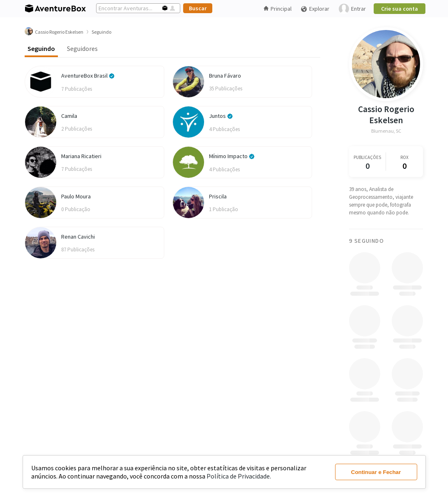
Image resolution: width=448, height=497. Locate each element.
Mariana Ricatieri (81, 156)
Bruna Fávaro (225, 76)
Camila (69, 116)
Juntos (221, 116)
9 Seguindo (366, 241)
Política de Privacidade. (239, 476)
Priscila (218, 196)
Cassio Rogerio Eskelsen (386, 115)
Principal (278, 9)
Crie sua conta (400, 9)
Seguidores (82, 48)
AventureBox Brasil (88, 76)
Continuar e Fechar (376, 472)
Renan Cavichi (78, 237)
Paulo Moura (76, 196)
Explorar (315, 9)
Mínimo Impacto (232, 156)
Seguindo (41, 48)
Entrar (352, 9)
